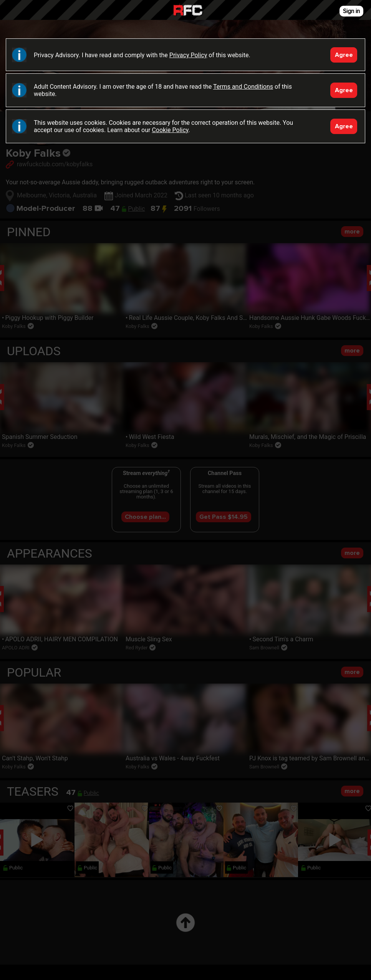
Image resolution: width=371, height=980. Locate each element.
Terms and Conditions (243, 87)
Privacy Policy (188, 55)
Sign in (351, 11)
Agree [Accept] (344, 55)
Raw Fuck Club (188, 11)
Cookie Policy (170, 130)
